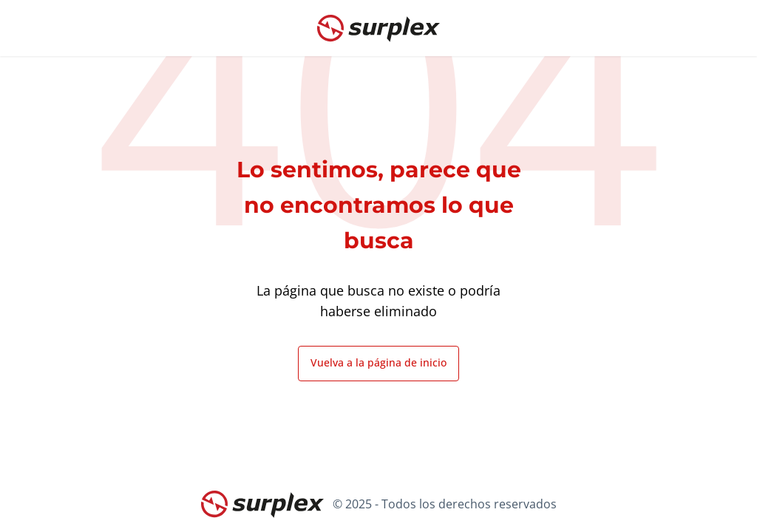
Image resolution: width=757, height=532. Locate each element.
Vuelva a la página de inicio (378, 362)
